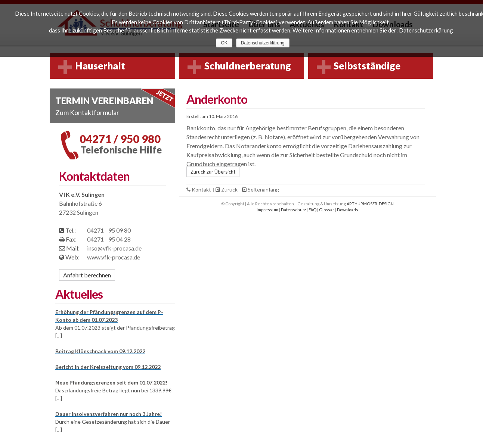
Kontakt (199, 189)
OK (224, 43)
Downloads (348, 210)
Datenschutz (293, 210)
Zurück (227, 189)
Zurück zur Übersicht (213, 172)
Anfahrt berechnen (87, 275)
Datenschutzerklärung (263, 43)
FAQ (312, 210)
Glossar (327, 210)
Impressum (267, 210)
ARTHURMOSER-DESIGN (370, 204)
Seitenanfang (261, 189)
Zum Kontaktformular (87, 112)
